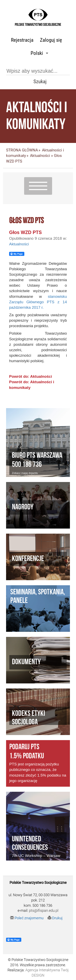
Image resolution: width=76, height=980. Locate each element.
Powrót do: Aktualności (31, 376)
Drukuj (55, 918)
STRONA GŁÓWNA (22, 150)
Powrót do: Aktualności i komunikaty (32, 385)
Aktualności (40, 156)
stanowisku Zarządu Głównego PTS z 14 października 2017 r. (38, 302)
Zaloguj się (51, 40)
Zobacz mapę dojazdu (25, 473)
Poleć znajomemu (27, 918)
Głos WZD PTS (25, 232)
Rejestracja (22, 40)
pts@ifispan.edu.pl (44, 910)
